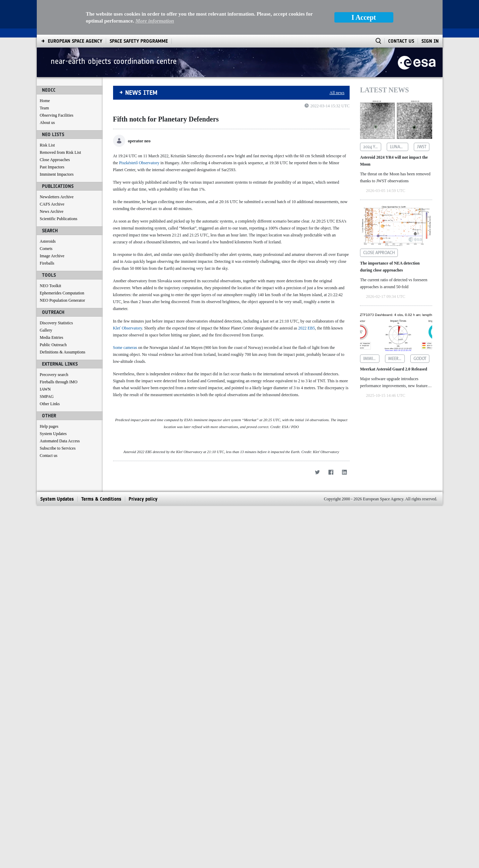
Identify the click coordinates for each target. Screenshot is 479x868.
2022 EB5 (307, 293)
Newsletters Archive (57, 162)
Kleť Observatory (128, 293)
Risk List (48, 110)
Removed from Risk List (61, 118)
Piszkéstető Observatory (139, 128)
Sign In (430, 6)
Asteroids (48, 207)
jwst (422, 112)
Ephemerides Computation (62, 258)
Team (44, 73)
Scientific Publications (59, 184)
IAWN (45, 354)
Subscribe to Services (58, 414)
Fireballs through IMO (59, 347)
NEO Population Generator (63, 266)
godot (420, 324)
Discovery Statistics (57, 288)
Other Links (50, 369)
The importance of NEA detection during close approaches (390, 232)
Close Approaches (55, 125)
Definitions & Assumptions (63, 317)
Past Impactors (52, 132)
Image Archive (52, 221)
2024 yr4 (371, 112)
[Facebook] (331, 834)
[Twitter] (317, 834)
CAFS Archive (52, 169)
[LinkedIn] (344, 834)
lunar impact (399, 112)
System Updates (53, 399)
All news (337, 58)
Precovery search (54, 340)
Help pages (49, 392)
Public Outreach (53, 310)
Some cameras (125, 313)
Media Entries (52, 303)
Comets (46, 214)
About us (48, 88)
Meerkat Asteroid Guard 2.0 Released (394, 334)
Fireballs (47, 228)
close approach (379, 218)
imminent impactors (371, 324)
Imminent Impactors (57, 140)
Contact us (49, 421)
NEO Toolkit (51, 251)
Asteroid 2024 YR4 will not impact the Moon (394, 126)
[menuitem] (57, 861)
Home (45, 66)
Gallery (46, 295)
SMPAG (47, 362)
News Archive (52, 177)
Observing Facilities (57, 81)
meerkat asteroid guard (396, 324)
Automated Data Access (60, 406)
